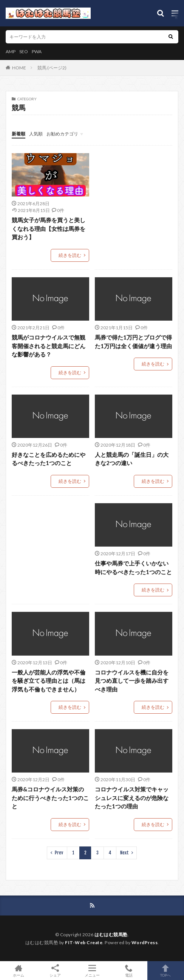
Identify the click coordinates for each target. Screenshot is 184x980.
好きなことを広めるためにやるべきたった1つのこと (49, 459)
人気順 (36, 134)
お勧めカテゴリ (62, 134)
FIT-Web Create (84, 942)
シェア (55, 971)
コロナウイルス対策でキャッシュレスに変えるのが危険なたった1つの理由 (132, 798)
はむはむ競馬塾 (111, 935)
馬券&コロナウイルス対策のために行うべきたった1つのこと (50, 798)
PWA (37, 51)
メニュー (92, 971)
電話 (129, 971)
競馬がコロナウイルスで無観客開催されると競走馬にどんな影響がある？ (49, 346)
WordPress (145, 942)
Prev (59, 853)
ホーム (18, 971)
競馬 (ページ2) (52, 68)
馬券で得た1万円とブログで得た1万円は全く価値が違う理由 (133, 342)
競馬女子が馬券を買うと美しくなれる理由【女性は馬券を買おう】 (49, 228)
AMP (11, 51)
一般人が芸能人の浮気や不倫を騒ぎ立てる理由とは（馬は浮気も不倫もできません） (49, 681)
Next (124, 853)
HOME (19, 68)
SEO (24, 51)
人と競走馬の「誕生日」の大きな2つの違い (132, 459)
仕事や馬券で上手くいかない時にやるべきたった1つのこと (133, 568)
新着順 (19, 134)
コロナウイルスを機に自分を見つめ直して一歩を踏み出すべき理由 (132, 681)
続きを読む (70, 255)
